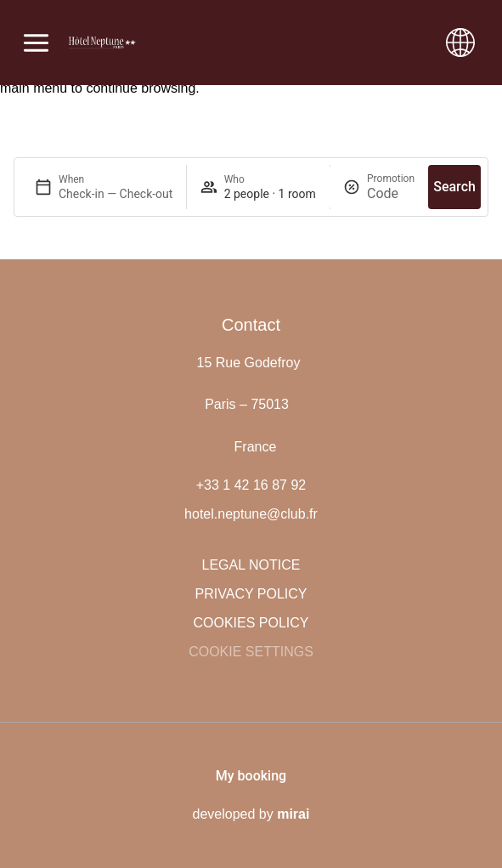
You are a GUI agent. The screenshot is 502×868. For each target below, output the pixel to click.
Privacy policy (251, 594)
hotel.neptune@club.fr (251, 514)
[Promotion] (391, 193)
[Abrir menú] (36, 43)
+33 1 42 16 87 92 (251, 485)
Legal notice (251, 565)
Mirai (293, 814)
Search (454, 187)
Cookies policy (251, 623)
